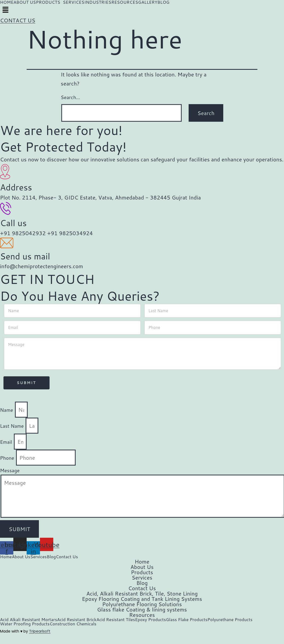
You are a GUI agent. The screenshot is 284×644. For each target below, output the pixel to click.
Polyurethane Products (230, 619)
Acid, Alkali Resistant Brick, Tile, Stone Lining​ (142, 593)
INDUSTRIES (98, 2)
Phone (8, 458)
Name (7, 410)
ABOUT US (25, 2)
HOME (7, 2)
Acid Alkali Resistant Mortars (29, 619)
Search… (70, 97)
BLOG (163, 2)
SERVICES (74, 2)
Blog (51, 557)
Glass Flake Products (187, 619)
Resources (142, 615)
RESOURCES (125, 2)
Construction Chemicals (73, 624)
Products (142, 572)
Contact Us (67, 557)
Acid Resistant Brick (77, 619)
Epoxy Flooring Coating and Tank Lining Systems (142, 599)
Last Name (13, 426)
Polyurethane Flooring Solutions (142, 604)
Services (39, 557)
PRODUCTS (48, 2)
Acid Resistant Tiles (116, 619)
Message (10, 470)
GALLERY (148, 2)
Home (6, 557)
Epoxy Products (151, 619)
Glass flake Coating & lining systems (142, 609)
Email (7, 442)
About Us (21, 557)
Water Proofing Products (25, 624)
